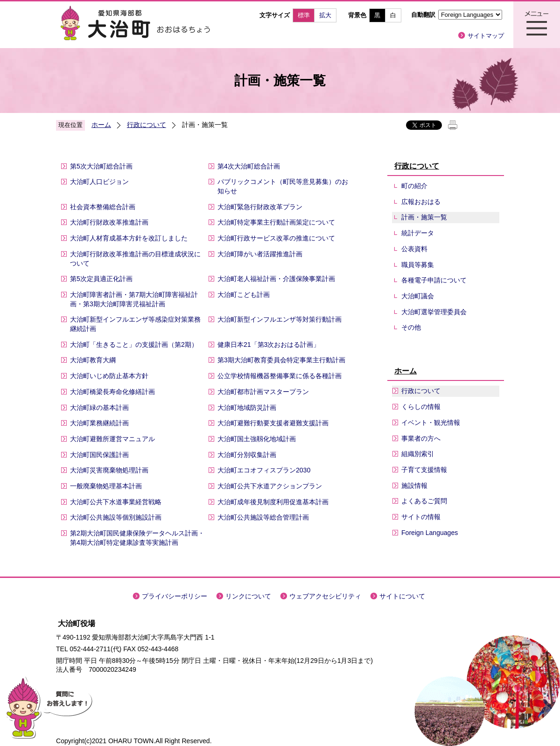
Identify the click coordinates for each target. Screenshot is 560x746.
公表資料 (414, 249)
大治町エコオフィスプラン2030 (264, 470)
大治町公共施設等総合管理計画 (263, 517)
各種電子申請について (434, 280)
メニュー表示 (537, 25)
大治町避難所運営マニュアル (112, 439)
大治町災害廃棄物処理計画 (109, 470)
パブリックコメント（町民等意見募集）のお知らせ (283, 186)
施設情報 (414, 486)
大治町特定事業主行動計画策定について (276, 222)
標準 (304, 15)
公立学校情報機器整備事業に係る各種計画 (280, 376)
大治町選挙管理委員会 (434, 312)
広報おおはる (421, 202)
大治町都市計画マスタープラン (263, 392)
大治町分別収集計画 (247, 455)
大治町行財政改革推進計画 (109, 222)
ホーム (101, 125)
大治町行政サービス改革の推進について (276, 238)
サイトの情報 (421, 517)
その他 (411, 327)
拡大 (325, 15)
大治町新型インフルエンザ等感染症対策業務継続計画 (135, 324)
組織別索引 (418, 454)
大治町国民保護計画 (99, 455)
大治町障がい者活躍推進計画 (260, 254)
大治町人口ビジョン (99, 182)
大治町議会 (418, 296)
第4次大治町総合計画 (249, 166)
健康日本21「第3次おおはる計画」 (269, 345)
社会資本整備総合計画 (103, 207)
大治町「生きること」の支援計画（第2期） (134, 345)
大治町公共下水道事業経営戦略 (116, 502)
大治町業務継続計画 (99, 423)
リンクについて (248, 596)
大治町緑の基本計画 (99, 408)
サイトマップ (486, 36)
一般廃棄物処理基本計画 (106, 486)
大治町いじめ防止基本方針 (109, 376)
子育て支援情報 (424, 470)
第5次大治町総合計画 (101, 166)
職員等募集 (418, 265)
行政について (147, 125)
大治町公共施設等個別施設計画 (116, 517)
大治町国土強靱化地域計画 (257, 439)
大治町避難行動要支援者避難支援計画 (273, 423)
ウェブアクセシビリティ (325, 596)
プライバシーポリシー (175, 596)
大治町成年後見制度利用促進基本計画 (273, 502)
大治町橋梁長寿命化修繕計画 (112, 392)
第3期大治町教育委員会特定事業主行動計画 (281, 360)
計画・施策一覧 (424, 217)
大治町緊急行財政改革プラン (260, 207)
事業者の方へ (421, 438)
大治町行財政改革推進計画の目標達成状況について (135, 259)
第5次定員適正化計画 (101, 279)
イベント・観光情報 (431, 422)
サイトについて (402, 596)
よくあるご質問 (424, 501)
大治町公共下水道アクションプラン (270, 486)
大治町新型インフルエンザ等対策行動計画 (280, 319)
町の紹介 (414, 186)
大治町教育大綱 (93, 360)
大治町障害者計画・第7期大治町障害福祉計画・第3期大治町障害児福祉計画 (134, 299)
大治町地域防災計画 (247, 408)
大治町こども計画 (244, 295)
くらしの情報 (421, 407)
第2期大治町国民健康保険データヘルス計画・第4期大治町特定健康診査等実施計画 (137, 538)
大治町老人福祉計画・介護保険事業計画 (276, 279)
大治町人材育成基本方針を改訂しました (129, 238)
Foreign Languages (430, 533)
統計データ (418, 233)
